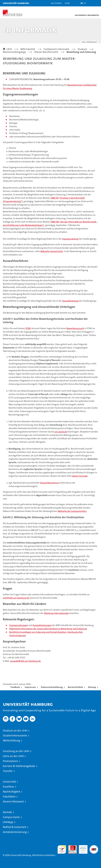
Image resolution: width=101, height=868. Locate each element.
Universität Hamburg (16, 3)
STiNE (28, 328)
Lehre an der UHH (13, 756)
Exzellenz (8, 787)
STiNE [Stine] (67, 3)
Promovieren (10, 761)
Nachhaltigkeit (11, 792)
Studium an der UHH (15, 731)
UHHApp (8, 822)
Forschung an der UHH (16, 751)
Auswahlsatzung (71, 301)
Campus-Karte (11, 817)
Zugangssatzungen (19, 625)
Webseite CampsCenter (52, 251)
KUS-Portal (56, 3)
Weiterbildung (11, 740)
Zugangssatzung (70, 239)
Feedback (15, 687)
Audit (71, 847)
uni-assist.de (61, 432)
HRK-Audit (82, 848)
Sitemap (92, 687)
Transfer (8, 771)
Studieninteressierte (15, 736)
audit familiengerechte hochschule (62, 849)
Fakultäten (9, 797)
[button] (82, 3)
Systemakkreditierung (94, 847)
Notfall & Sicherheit (15, 827)
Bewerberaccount (75, 328)
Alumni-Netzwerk (13, 802)
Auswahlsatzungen (42, 625)
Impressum (30, 687)
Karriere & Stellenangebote (19, 766)
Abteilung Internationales (56, 613)
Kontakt (7, 812)
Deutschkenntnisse (49, 483)
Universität (9, 782)
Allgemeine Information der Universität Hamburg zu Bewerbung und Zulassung (48, 629)
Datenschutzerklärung (52, 687)
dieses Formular (80, 476)
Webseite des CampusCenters (72, 511)
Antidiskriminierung (15, 832)
